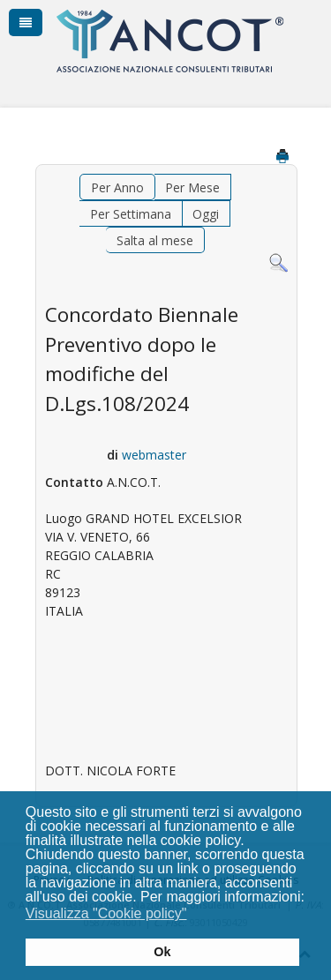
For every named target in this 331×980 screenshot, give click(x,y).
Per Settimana (131, 214)
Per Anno (117, 187)
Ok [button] (162, 952)
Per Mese (192, 187)
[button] (198, 916)
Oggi (206, 214)
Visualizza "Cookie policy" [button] (106, 913)
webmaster (154, 455)
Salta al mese (155, 240)
